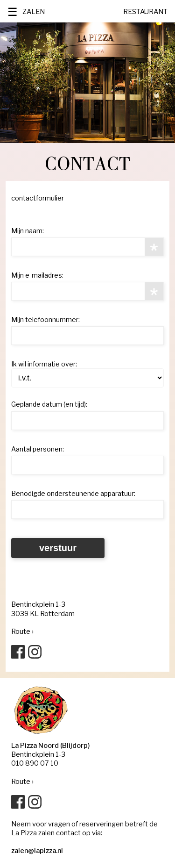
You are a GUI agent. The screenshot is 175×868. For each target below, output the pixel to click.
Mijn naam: (28, 231)
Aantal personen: (38, 449)
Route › (22, 631)
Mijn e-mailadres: (37, 275)
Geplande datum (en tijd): (49, 404)
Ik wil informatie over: (44, 364)
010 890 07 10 (35, 763)
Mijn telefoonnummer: (45, 319)
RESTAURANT (145, 12)
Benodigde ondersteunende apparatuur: (73, 493)
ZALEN (34, 12)
